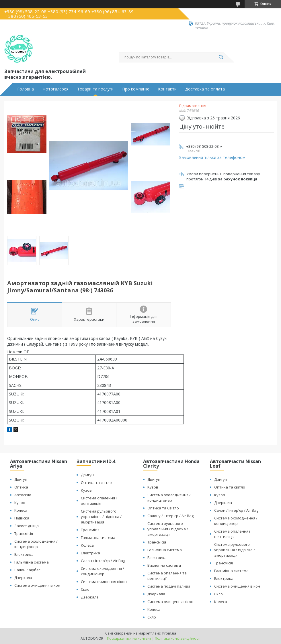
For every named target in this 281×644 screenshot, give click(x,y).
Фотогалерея (55, 89)
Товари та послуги (95, 89)
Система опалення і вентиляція (99, 501)
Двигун (21, 479)
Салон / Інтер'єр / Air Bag (103, 561)
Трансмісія (24, 533)
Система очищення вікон (37, 585)
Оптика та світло (96, 482)
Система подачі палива (169, 586)
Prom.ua (169, 633)
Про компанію (136, 89)
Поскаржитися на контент (129, 638)
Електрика (24, 554)
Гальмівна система (32, 562)
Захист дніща (27, 526)
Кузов (20, 503)
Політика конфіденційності (178, 638)
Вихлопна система (164, 565)
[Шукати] (221, 57)
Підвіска (22, 518)
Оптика (21, 487)
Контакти (167, 89)
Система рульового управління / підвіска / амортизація (101, 517)
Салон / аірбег (27, 570)
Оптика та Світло (163, 508)
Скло (85, 589)
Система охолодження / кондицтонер (169, 498)
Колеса (21, 510)
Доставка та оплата (205, 89)
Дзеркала (23, 578)
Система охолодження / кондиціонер (36, 544)
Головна (26, 89)
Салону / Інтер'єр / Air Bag (170, 516)
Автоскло (23, 495)
